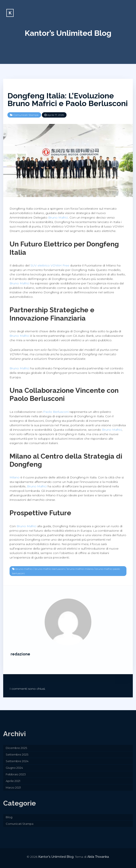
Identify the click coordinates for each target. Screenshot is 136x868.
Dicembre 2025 (16, 748)
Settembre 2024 (17, 761)
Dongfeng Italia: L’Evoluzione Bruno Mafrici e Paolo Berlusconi (68, 99)
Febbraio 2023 (16, 774)
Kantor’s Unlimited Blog (68, 33)
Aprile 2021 (13, 781)
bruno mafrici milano (80, 569)
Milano (15, 477)
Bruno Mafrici (58, 217)
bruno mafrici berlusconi (50, 569)
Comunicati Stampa (26, 115)
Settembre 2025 (17, 754)
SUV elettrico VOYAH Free (50, 265)
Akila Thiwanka (98, 857)
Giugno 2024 (14, 768)
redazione (20, 654)
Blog (9, 817)
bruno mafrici (24, 569)
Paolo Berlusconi (56, 412)
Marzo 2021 (13, 787)
